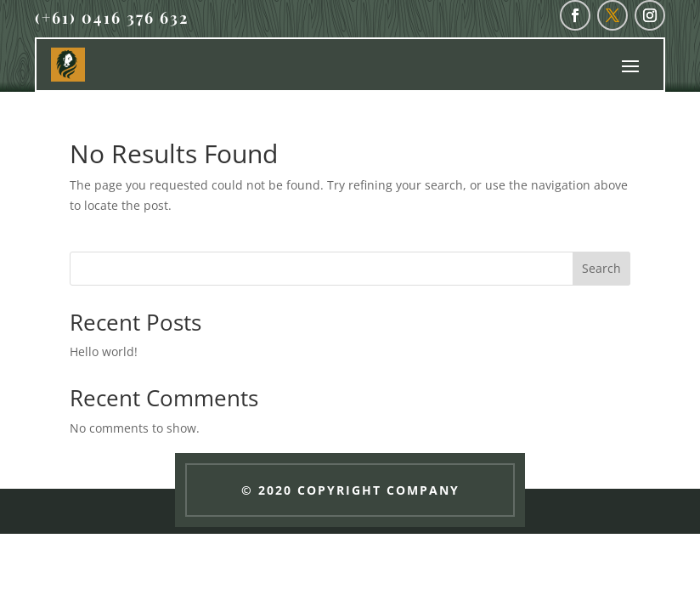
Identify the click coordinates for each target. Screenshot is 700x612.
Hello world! (104, 351)
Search (601, 268)
